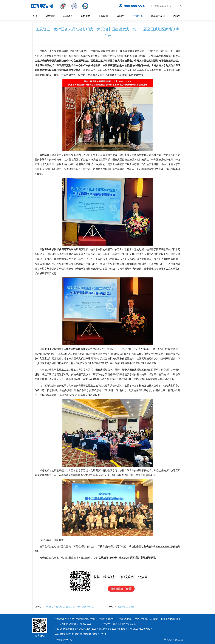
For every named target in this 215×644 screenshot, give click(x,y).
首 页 (35, 16)
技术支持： (173, 640)
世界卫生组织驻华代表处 (146, 619)
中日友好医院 (125, 619)
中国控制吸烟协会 (107, 619)
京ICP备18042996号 (89, 629)
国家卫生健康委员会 (171, 619)
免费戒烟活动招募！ (127, 607)
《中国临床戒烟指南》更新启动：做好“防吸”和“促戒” (70, 607)
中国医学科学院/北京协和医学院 (80, 619)
